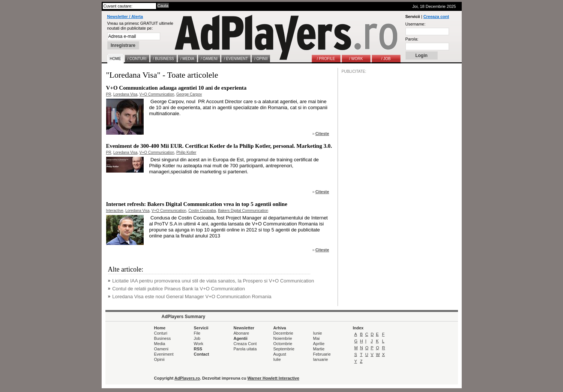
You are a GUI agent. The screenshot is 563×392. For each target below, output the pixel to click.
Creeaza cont (436, 17)
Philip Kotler (186, 152)
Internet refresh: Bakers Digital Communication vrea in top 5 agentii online (197, 204)
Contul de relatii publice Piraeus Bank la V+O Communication (179, 289)
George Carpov (189, 94)
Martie (319, 349)
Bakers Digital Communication (243, 211)
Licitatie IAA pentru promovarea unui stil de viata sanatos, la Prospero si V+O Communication (213, 281)
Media (160, 344)
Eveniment (164, 354)
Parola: (412, 39)
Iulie (277, 359)
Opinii (159, 359)
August (280, 354)
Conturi (161, 333)
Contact (202, 354)
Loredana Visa (125, 94)
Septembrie (284, 349)
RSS (198, 349)
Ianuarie (321, 359)
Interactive (115, 211)
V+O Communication (157, 94)
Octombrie (283, 344)
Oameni (161, 349)
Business (163, 338)
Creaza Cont (245, 344)
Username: (416, 24)
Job (197, 338)
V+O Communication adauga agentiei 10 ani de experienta (176, 88)
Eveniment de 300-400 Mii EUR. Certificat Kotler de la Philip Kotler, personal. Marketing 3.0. (219, 146)
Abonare (242, 333)
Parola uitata (245, 349)
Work (199, 344)
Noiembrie (283, 338)
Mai (317, 338)
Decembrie (283, 333)
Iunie (318, 333)
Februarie (322, 354)
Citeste (322, 134)
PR (109, 94)
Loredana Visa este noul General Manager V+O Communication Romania (192, 297)
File (197, 333)
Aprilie (319, 344)
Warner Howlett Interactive (273, 378)
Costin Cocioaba (202, 211)
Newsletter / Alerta (125, 17)
